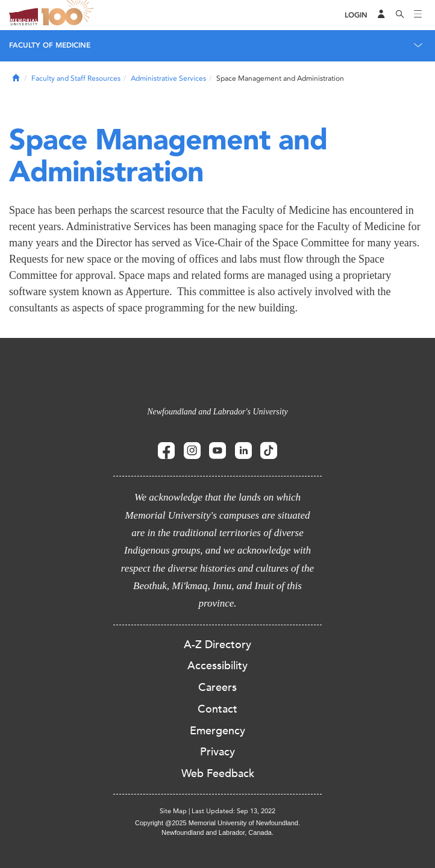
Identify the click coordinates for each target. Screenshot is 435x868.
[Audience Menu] (381, 15)
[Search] (400, 15)
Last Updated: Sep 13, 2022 (233, 811)
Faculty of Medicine (50, 45)
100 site (69, 15)
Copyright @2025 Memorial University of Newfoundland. (217, 823)
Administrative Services (168, 78)
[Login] (356, 15)
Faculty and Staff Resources (76, 78)
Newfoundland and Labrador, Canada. (217, 832)
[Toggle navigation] (418, 15)
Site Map (173, 811)
